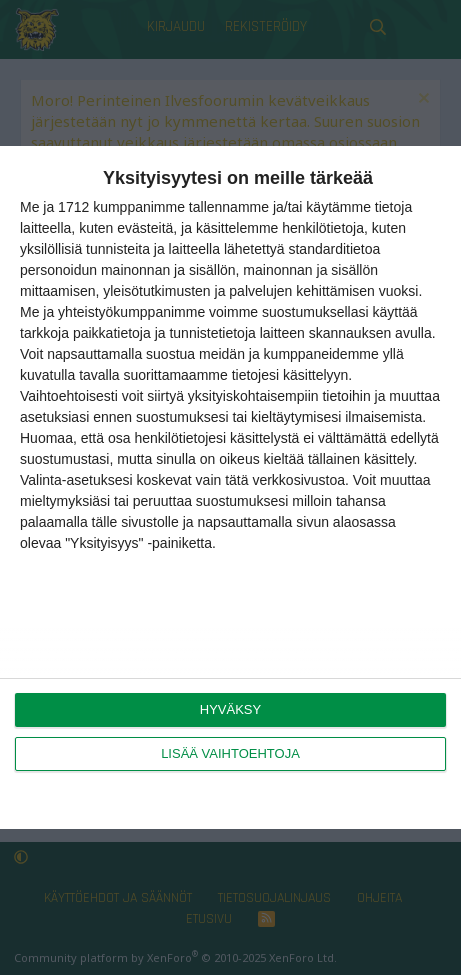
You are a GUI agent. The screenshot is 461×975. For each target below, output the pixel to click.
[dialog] (230, 487)
